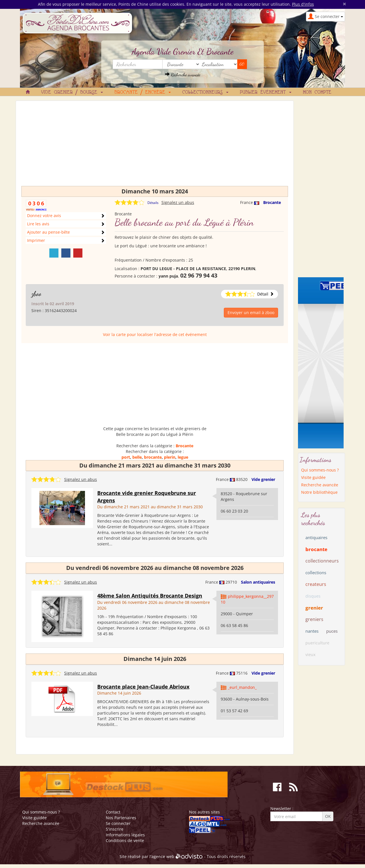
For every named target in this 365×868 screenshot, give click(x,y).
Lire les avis (38, 224)
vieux (310, 654)
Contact (113, 812)
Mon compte (317, 92)
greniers (314, 619)
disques (313, 596)
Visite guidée (313, 477)
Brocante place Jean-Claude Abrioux (143, 687)
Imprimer (36, 240)
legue (183, 457)
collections (316, 572)
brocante (153, 457)
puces (332, 631)
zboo (36, 294)
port (126, 457)
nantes (312, 631)
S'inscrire (115, 829)
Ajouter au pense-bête (48, 232)
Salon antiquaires (258, 582)
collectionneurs (322, 561)
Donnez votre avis (44, 216)
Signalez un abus (178, 202)
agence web (163, 857)
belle (137, 457)
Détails (153, 203)
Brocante (272, 202)
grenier (314, 608)
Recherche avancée (183, 75)
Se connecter (118, 823)
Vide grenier (263, 479)
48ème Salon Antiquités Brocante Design (150, 596)
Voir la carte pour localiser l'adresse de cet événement (155, 334)
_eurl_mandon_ (242, 687)
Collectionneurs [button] (205, 92)
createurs (316, 584)
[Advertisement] (155, 146)
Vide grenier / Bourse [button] (72, 92)
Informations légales (125, 835)
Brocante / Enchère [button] (143, 92)
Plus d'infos (303, 4)
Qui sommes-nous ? (320, 470)
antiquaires (316, 537)
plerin (170, 457)
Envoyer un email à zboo (251, 312)
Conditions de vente (125, 840)
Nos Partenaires (121, 818)
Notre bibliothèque (319, 492)
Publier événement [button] (266, 92)
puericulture (317, 643)
